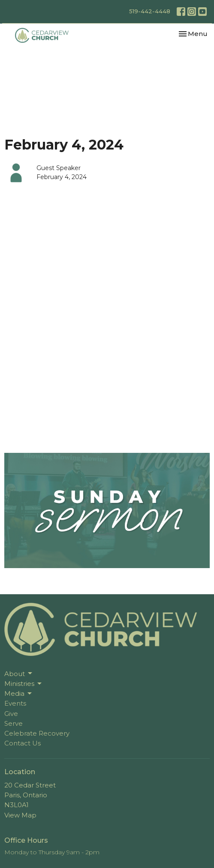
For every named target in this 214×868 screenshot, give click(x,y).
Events (15, 703)
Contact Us (23, 743)
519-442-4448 (150, 11)
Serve (14, 723)
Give (11, 714)
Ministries (24, 684)
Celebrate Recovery (37, 733)
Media (19, 694)
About (19, 673)
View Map (20, 815)
